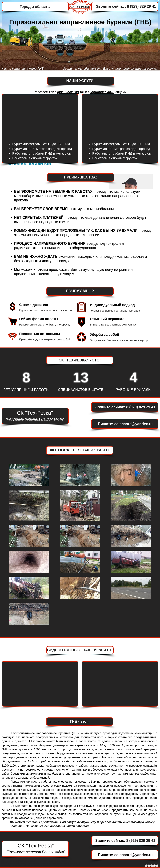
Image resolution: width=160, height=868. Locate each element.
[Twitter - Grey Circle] (149, 866)
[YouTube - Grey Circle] (154, 866)
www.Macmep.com (29, 861)
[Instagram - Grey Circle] (157, 866)
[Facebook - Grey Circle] (146, 866)
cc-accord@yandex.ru (133, 424)
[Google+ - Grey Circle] (152, 866)
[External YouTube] (120, 116)
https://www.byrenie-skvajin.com (42, 865)
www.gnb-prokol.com (30, 863)
